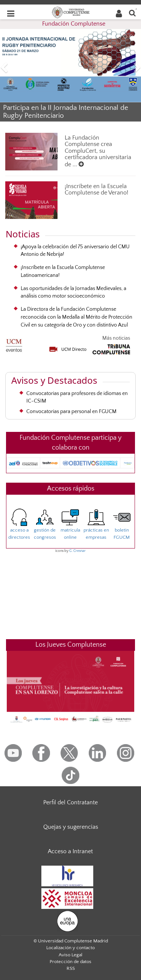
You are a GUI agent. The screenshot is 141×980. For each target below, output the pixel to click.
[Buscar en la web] (132, 13)
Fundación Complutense (74, 24)
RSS (71, 968)
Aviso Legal (70, 955)
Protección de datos (70, 962)
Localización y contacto (70, 948)
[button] (11, 69)
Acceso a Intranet (70, 851)
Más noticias (116, 338)
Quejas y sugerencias (71, 827)
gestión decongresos (45, 527)
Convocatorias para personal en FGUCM (71, 412)
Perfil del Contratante (70, 802)
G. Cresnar (77, 551)
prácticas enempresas (96, 527)
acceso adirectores (19, 527)
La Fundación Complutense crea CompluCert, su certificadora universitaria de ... (98, 151)
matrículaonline (70, 527)
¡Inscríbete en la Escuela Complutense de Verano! (96, 190)
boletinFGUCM (122, 527)
